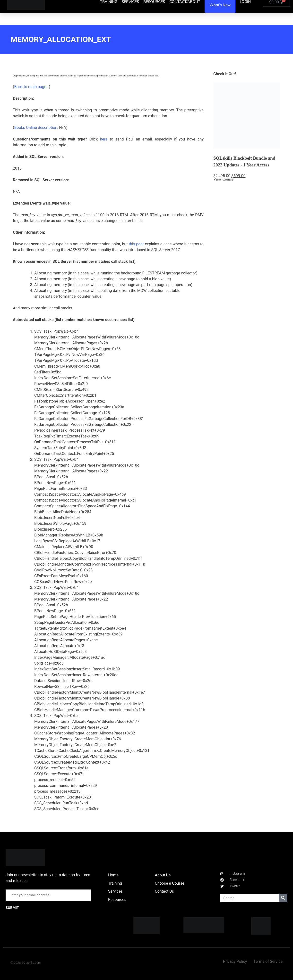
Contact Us (164, 891)
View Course (223, 179)
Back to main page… (31, 87)
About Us (163, 875)
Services (115, 891)
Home (113, 875)
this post (136, 244)
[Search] (283, 898)
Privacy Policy (235, 961)
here (104, 139)
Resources (117, 900)
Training (115, 883)
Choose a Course (169, 883)
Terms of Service (268, 961)
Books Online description (36, 128)
